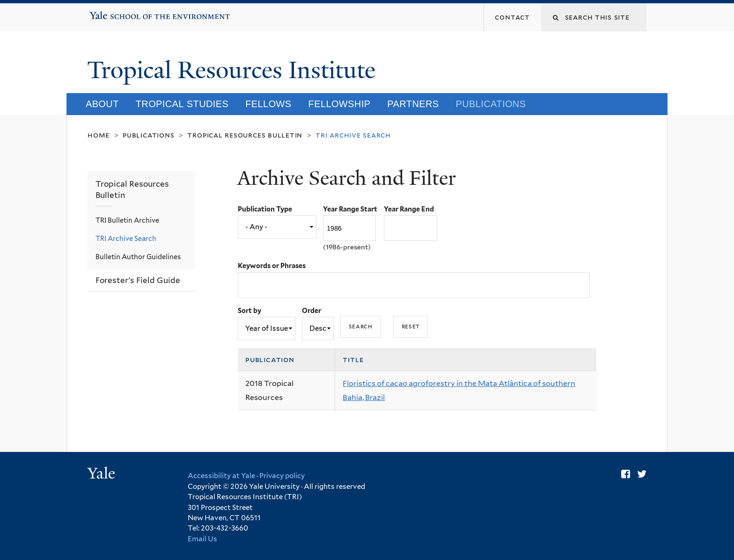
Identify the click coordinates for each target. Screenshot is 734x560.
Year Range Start (350, 209)
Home (99, 135)
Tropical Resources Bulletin (245, 135)
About (102, 104)
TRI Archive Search (126, 238)
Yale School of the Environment (119, 12)
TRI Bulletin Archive (127, 220)
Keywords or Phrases (272, 265)
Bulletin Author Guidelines (138, 257)
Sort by (250, 310)
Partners (413, 104)
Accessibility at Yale (221, 476)
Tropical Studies (182, 104)
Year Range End (409, 209)
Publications (491, 104)
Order (312, 310)
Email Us (202, 539)
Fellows (268, 104)
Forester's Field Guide (138, 280)
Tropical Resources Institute (234, 70)
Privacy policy (282, 476)
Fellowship (340, 104)
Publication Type (265, 209)
